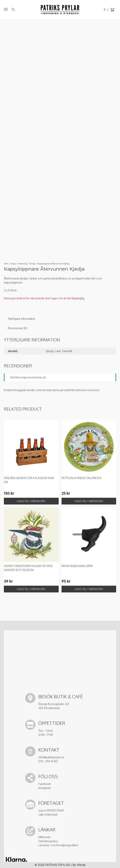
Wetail (81, 865)
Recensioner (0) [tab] (17, 328)
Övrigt (32, 264)
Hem (6, 264)
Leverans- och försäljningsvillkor (58, 845)
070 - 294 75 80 (48, 761)
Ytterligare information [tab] (21, 319)
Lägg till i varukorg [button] (31, 501)
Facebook (45, 784)
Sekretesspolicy (48, 841)
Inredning (22, 264)
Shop (13, 264)
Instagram (45, 788)
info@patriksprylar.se (51, 757)
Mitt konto (44, 837)
